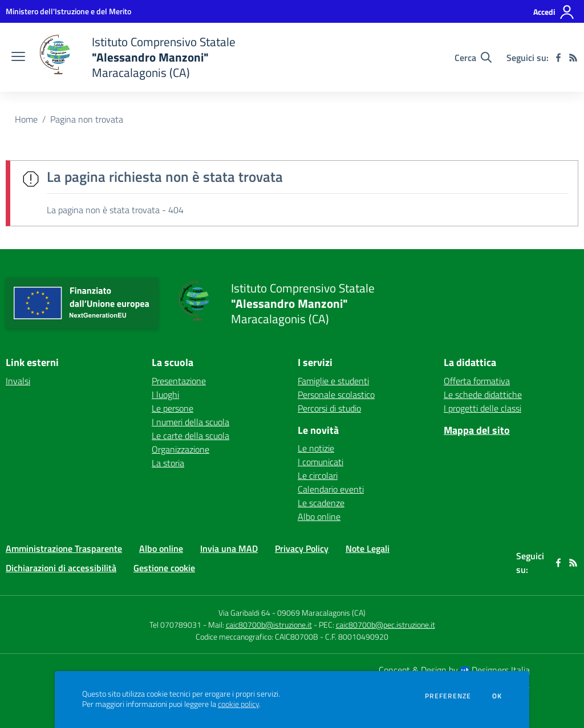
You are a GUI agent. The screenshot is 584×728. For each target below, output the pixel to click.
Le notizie (316, 448)
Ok (497, 696)
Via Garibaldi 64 (244, 613)
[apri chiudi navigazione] (18, 58)
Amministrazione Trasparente (64, 548)
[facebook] (558, 58)
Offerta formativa (477, 381)
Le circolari (318, 475)
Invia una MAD (229, 548)
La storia (168, 463)
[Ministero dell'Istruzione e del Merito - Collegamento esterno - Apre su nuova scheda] (68, 11)
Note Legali (368, 548)
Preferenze (448, 696)
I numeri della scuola (190, 422)
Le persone (173, 408)
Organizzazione (181, 449)
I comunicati (321, 462)
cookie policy (238, 704)
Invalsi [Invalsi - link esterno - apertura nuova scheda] (18, 381)
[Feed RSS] (573, 58)
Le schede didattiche (483, 394)
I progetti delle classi (482, 408)
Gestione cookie (164, 568)
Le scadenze (321, 503)
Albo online (319, 516)
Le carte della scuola (190, 436)
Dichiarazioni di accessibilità (61, 568)
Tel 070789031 (176, 625)
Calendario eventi (331, 489)
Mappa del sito (477, 430)
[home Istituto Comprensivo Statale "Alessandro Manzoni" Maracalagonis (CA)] (136, 57)
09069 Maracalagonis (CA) (321, 613)
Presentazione (179, 381)
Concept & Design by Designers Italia (454, 670)
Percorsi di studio (329, 408)
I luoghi (165, 394)
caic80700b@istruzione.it (269, 625)
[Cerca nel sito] (473, 58)
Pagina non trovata (87, 119)
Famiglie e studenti (333, 381)
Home (26, 119)
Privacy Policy (302, 548)
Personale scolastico (336, 394)
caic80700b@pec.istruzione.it (386, 625)
